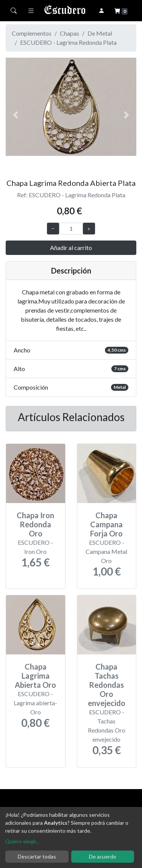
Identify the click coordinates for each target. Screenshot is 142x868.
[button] (16, 115)
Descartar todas (37, 856)
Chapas (69, 33)
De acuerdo (103, 856)
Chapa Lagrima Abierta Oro (35, 676)
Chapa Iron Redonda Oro (35, 524)
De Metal (100, 33)
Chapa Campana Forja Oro (106, 524)
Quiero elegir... (22, 841)
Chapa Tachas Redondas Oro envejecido (107, 685)
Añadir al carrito (71, 248)
